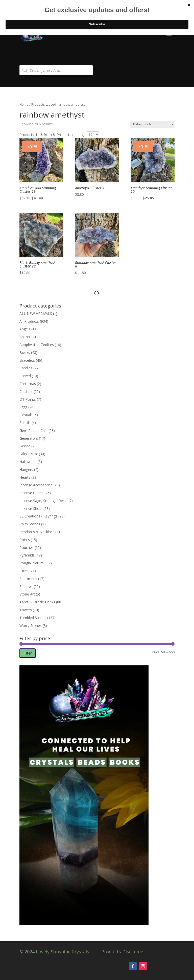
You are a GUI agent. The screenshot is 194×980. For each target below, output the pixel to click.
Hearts (25, 477)
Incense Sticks (31, 508)
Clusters (26, 391)
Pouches (27, 547)
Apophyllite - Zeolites (37, 345)
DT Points (28, 399)
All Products (29, 321)
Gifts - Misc (29, 454)
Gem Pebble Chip (33, 430)
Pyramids (27, 555)
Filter (28, 653)
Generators (29, 438)
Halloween (28, 462)
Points (25, 540)
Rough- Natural (32, 563)
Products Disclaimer (123, 952)
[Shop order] (152, 124)
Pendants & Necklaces (38, 532)
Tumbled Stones (33, 618)
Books (25, 352)
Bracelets (27, 360)
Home (24, 104)
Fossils (25, 423)
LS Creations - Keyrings (38, 516)
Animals (26, 337)
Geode (25, 446)
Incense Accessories (36, 485)
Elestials (26, 415)
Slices (24, 571)
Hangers (26, 469)
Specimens (28, 579)
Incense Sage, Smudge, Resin (43, 501)
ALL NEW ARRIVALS (36, 313)
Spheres (26, 587)
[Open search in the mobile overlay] (56, 70)
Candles (26, 368)
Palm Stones (30, 524)
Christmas (28, 384)
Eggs (23, 407)
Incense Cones (31, 493)
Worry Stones (31, 626)
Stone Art (27, 594)
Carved (25, 376)
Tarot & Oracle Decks (37, 602)
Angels (25, 329)
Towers (26, 610)
